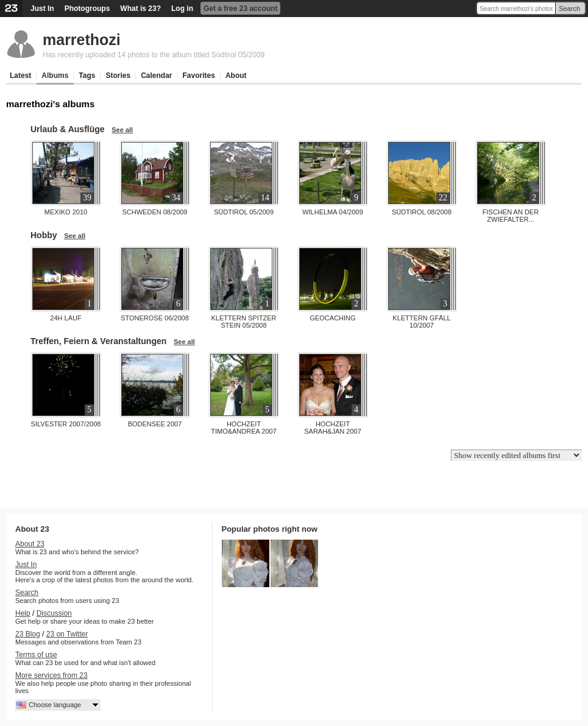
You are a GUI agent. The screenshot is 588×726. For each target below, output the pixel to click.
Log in (182, 9)
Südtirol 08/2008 (422, 212)
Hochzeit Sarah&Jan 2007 (333, 428)
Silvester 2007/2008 (66, 424)
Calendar (156, 76)
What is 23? (140, 9)
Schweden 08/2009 (155, 212)
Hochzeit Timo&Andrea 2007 (244, 428)
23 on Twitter (67, 634)
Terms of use (36, 655)
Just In (42, 9)
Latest (20, 76)
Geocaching (332, 318)
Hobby (44, 235)
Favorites (199, 76)
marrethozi (82, 40)
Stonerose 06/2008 (155, 318)
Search (569, 9)
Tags (87, 76)
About (236, 76)
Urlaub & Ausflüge (68, 129)
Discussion (54, 613)
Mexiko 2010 (66, 212)
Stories (118, 76)
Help (23, 613)
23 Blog (28, 634)
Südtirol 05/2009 (244, 212)
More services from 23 (51, 675)
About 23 (30, 544)
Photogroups (87, 9)
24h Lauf (66, 318)
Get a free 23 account (240, 9)
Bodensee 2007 (155, 424)
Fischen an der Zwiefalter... (511, 216)
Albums (55, 76)
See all (122, 130)
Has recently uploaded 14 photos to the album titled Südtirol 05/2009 (154, 55)
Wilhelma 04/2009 (333, 212)
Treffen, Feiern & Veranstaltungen (98, 341)
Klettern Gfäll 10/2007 (421, 322)
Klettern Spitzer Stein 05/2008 (244, 322)
